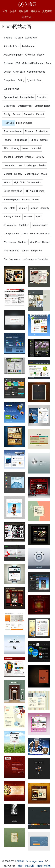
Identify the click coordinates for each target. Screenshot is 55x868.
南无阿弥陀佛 (44, 866)
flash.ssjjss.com (34, 861)
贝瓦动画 (47, 11)
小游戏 (13, 11)
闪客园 (31, 4)
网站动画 (23, 11)
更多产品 (27, 17)
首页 (5, 11)
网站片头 (35, 11)
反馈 (20, 866)
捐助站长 (29, 866)
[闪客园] (21, 5)
